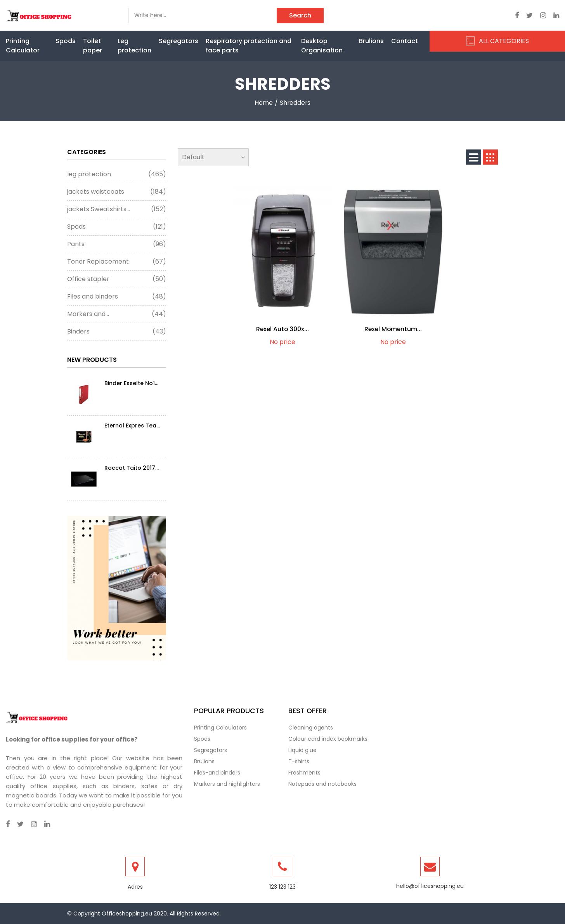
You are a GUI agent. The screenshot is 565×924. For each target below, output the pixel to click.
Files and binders (117, 297)
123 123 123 (282, 887)
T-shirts (299, 761)
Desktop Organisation (322, 46)
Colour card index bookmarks (328, 739)
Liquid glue (302, 750)
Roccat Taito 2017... (132, 468)
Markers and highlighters (227, 784)
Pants (117, 244)
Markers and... (117, 314)
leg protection (117, 174)
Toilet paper (93, 46)
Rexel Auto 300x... (283, 329)
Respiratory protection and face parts (249, 46)
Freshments (304, 773)
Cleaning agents (311, 728)
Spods (66, 41)
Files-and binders (217, 773)
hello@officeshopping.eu (430, 886)
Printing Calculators (220, 728)
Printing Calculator (23, 46)
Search (300, 15)
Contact (405, 41)
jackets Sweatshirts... (117, 209)
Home (263, 103)
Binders (117, 332)
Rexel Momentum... (393, 329)
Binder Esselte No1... (131, 383)
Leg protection (134, 46)
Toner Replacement (117, 262)
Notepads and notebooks (322, 784)
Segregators (179, 41)
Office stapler (117, 279)
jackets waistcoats (117, 192)
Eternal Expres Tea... (132, 426)
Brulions (371, 41)
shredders (295, 103)
